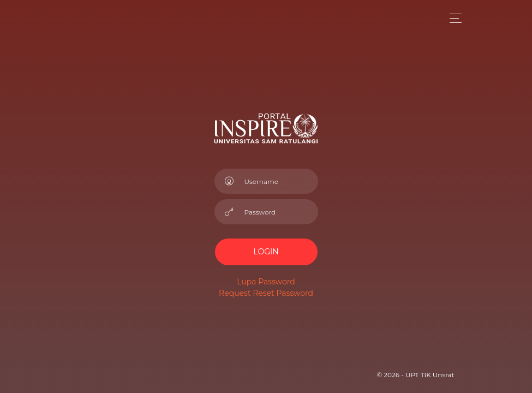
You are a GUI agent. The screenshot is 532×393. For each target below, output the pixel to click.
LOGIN (266, 252)
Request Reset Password (266, 293)
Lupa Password (266, 282)
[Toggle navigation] (453, 18)
